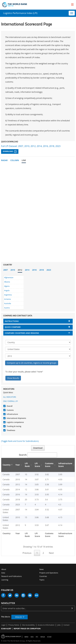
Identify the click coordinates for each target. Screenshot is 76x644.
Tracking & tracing (14, 426)
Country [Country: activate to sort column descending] (7, 465)
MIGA (43, 637)
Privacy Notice (14, 625)
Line (24, 160)
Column (15, 160)
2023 (49, 270)
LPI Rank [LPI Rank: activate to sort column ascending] (27, 465)
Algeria (7, 286)
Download (10, 152)
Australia (8, 303)
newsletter (8, 603)
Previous (27, 553)
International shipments (16, 418)
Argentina (8, 295)
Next (51, 553)
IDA (32, 637)
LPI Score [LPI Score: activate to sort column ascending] (37, 465)
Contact (67, 625)
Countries (43, 576)
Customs (10, 410)
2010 (13, 270)
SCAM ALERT (6, 629)
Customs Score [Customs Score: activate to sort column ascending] (49, 465)
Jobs (59, 625)
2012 (20, 270)
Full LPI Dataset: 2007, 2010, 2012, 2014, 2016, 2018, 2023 (31, 146)
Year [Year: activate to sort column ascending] (18, 465)
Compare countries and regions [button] (22, 333)
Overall (9, 406)
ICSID (49, 637)
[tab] (38, 321)
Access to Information (46, 625)
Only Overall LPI (10, 401)
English (19, 617)
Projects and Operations (49, 573)
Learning (5, 580)
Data (3, 573)
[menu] (72, 4)
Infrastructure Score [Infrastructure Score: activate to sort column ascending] (65, 465)
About (4, 569)
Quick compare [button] (13, 327)
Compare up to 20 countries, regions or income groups (32, 363)
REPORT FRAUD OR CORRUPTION (27, 629)
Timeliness (11, 430)
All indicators (10, 397)
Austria (7, 308)
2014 (27, 270)
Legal (3, 625)
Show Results (13, 378)
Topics (42, 580)
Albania (7, 282)
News (42, 569)
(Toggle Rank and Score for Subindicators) (20, 441)
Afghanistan (9, 278)
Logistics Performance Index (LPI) (20, 13)
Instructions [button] (12, 321)
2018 (42, 270)
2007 (6, 270)
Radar (4, 160)
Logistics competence (15, 422)
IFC (37, 637)
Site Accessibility (28, 625)
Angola (7, 290)
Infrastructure (12, 414)
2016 (34, 270)
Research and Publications (12, 576)
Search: (38, 455)
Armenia (7, 299)
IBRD (26, 637)
